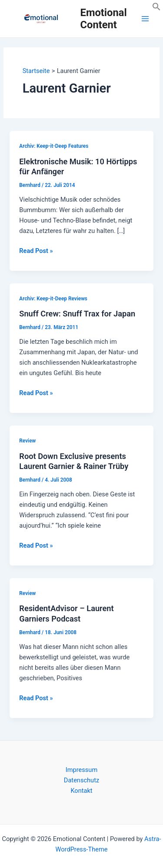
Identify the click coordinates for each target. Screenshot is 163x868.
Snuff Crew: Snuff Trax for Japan (77, 314)
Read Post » (36, 251)
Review (27, 441)
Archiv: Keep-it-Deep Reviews (53, 299)
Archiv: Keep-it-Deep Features (54, 146)
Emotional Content (104, 19)
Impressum (81, 770)
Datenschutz (81, 780)
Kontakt (81, 791)
